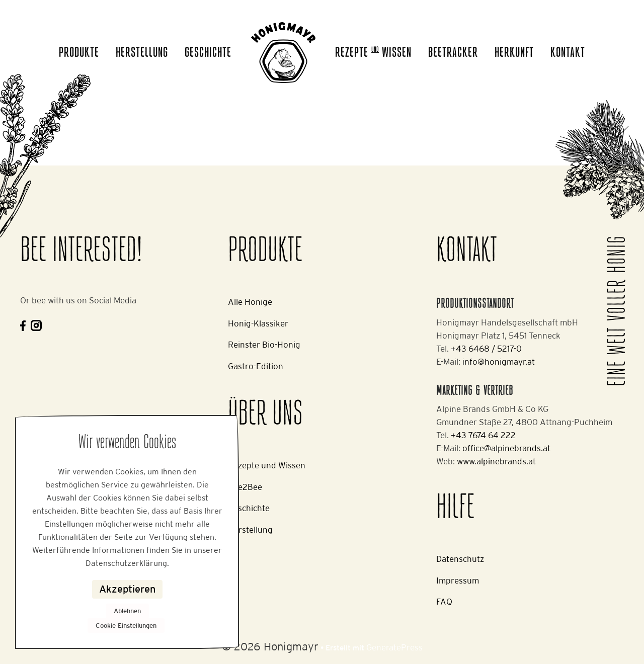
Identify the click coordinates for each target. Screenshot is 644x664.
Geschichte (208, 53)
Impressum (458, 580)
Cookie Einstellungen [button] (126, 626)
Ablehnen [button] (127, 611)
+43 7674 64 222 (483, 435)
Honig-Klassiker (258, 323)
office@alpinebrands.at (506, 448)
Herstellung (142, 53)
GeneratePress (394, 647)
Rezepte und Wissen (267, 465)
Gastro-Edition (256, 366)
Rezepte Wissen (373, 53)
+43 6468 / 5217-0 (486, 349)
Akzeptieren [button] (127, 589)
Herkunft (514, 53)
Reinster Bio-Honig (264, 345)
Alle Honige (250, 302)
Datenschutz (460, 559)
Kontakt (568, 53)
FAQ (444, 602)
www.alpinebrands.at (496, 461)
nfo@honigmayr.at (500, 362)
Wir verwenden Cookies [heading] (127, 443)
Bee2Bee (245, 487)
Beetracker (453, 53)
